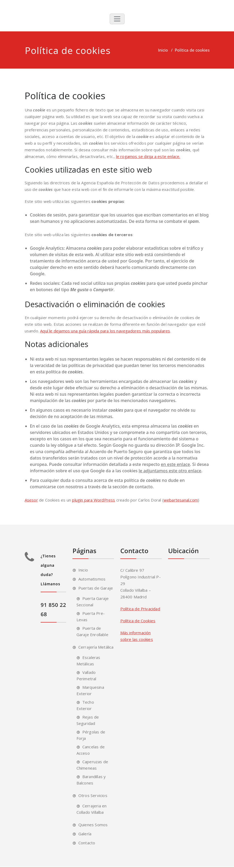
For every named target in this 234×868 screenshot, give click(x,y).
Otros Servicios (93, 795)
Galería (85, 834)
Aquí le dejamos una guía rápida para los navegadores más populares (105, 331)
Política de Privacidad (140, 609)
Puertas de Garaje (96, 588)
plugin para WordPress (93, 500)
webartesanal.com (181, 500)
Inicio (163, 50)
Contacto (87, 843)
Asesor (31, 500)
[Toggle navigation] (117, 19)
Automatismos (92, 579)
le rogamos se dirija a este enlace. (148, 156)
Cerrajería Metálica (96, 647)
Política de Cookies (138, 621)
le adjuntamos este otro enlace (170, 471)
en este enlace (176, 464)
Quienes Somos (93, 825)
